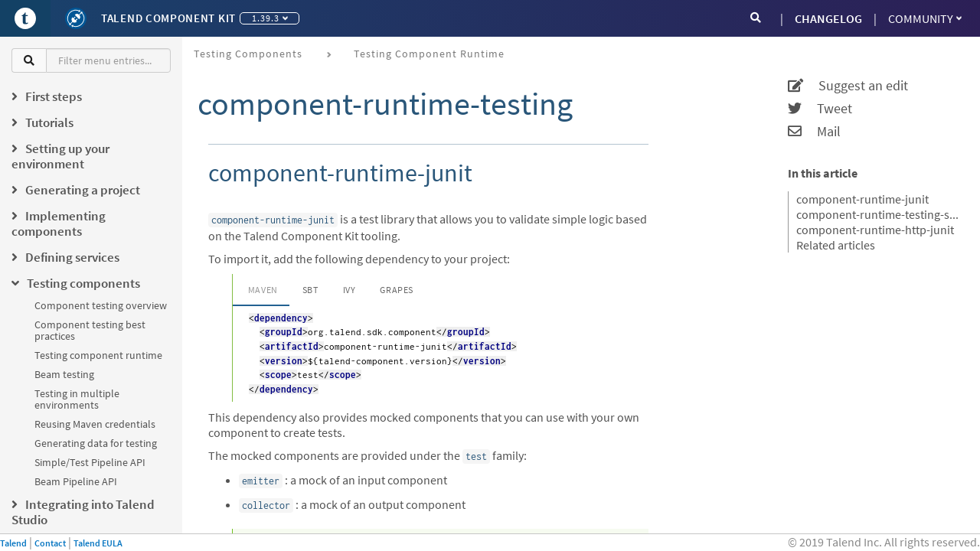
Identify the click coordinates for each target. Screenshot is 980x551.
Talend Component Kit (168, 18)
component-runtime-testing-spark (879, 214)
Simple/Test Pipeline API (90, 462)
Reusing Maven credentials (95, 424)
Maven (263, 290)
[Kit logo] (76, 18)
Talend (13, 543)
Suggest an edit (848, 86)
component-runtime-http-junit (875, 230)
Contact (50, 543)
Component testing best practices (90, 330)
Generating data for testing (96, 443)
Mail (814, 132)
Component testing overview (101, 305)
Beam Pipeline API (76, 481)
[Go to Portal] (25, 18)
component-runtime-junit (862, 199)
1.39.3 (270, 18)
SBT (310, 290)
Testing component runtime (98, 355)
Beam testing (64, 374)
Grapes (397, 290)
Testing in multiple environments (77, 399)
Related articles (836, 245)
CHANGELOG (828, 18)
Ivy (350, 290)
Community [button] (925, 18)
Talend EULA (98, 543)
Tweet (820, 109)
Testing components (248, 54)
